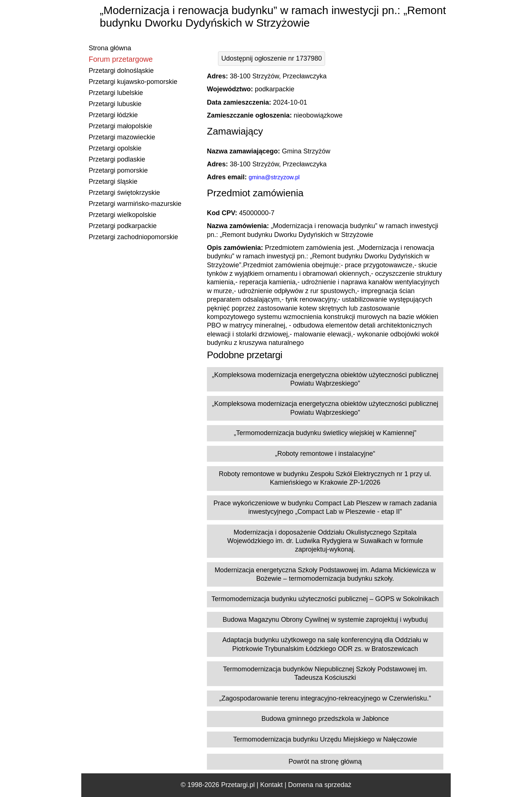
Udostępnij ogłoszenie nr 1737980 (272, 58)
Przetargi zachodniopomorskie (133, 237)
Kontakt (271, 785)
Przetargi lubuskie (115, 104)
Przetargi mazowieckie (122, 137)
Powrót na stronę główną (325, 762)
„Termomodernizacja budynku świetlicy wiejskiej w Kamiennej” (325, 433)
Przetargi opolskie (115, 148)
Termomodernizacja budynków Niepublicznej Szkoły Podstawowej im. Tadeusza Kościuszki (325, 673)
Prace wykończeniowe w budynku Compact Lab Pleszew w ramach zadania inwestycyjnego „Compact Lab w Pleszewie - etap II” (325, 507)
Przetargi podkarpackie (123, 226)
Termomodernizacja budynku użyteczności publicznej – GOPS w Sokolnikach (325, 599)
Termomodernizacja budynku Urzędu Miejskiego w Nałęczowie (325, 739)
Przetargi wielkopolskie (122, 215)
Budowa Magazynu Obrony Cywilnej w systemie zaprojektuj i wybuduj (325, 620)
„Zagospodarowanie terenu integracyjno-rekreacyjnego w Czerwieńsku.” (325, 698)
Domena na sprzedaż (320, 785)
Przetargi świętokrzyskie (124, 193)
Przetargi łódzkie (113, 115)
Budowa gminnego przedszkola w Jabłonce (325, 719)
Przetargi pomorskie (118, 170)
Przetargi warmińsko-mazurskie (135, 204)
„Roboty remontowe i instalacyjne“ (325, 454)
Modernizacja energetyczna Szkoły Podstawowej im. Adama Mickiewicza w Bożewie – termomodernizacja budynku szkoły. (325, 574)
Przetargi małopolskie (120, 126)
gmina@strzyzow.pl (274, 177)
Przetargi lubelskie (116, 93)
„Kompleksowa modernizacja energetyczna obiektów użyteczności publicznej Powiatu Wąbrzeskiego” (325, 379)
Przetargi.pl (238, 785)
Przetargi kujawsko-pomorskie (133, 82)
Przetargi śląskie (113, 182)
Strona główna (110, 48)
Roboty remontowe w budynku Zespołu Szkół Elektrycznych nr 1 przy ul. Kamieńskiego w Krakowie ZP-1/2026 (325, 478)
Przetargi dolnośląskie (121, 71)
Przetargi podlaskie (117, 159)
